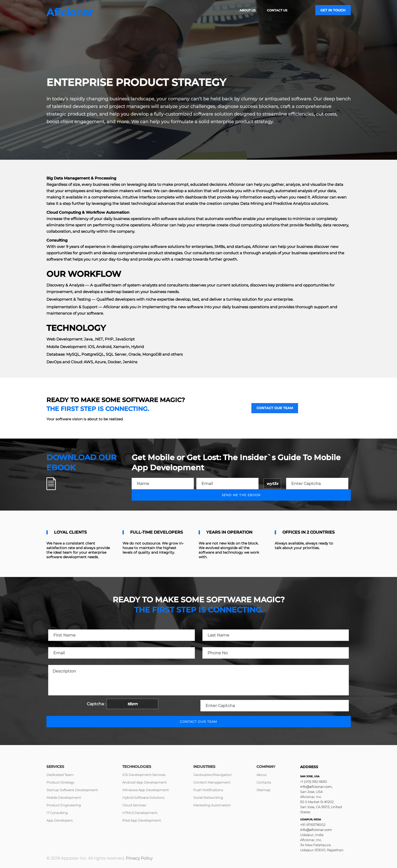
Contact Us (277, 10)
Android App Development (144, 782)
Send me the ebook (241, 495)
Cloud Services (134, 805)
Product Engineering (64, 805)
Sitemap (263, 790)
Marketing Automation (212, 805)
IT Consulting (57, 813)
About (262, 775)
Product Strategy (60, 782)
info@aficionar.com (316, 787)
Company (266, 767)
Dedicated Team (60, 775)
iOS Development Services (144, 775)
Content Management (212, 782)
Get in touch (333, 10)
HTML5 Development (140, 813)
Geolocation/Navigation (213, 775)
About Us (248, 10)
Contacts (264, 782)
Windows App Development (145, 790)
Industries (204, 767)
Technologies (137, 767)
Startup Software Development (72, 790)
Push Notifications (208, 790)
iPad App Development (142, 820)
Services (55, 767)
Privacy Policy (139, 858)
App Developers (59, 820)
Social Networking (208, 798)
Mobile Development (64, 798)
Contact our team (275, 408)
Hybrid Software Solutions (143, 798)
